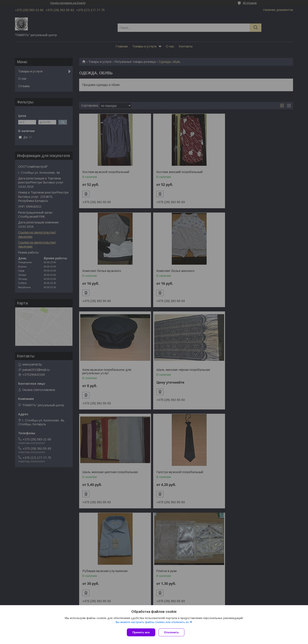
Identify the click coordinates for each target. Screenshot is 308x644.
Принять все (141, 632)
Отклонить (173, 632)
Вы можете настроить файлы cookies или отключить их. (153, 623)
